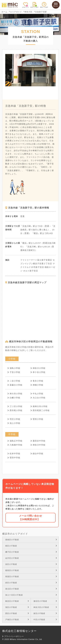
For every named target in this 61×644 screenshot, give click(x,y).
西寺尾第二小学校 (40, 410)
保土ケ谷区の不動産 (31, 595)
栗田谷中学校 (38, 441)
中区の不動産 (45, 620)
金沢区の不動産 (31, 558)
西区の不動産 (17, 613)
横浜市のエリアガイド (15, 534)
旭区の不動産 (17, 607)
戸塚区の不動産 (17, 620)
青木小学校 (37, 381)
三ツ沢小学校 (15, 406)
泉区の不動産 (45, 613)
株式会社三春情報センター (19, 631)
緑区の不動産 (31, 583)
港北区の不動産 (31, 589)
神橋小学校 (37, 385)
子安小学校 (14, 372)
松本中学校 (14, 454)
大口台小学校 (38, 398)
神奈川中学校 (38, 445)
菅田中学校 (14, 458)
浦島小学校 (14, 368)
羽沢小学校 (14, 419)
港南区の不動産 (31, 540)
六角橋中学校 (15, 445)
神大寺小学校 (15, 394)
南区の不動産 (31, 546)
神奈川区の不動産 (45, 607)
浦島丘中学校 (15, 441)
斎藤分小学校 (15, 385)
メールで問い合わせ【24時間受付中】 (31, 518)
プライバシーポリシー (13, 636)
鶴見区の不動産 (17, 601)
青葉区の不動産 (31, 577)
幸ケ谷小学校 (38, 372)
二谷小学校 (14, 381)
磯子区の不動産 (31, 552)
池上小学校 (14, 423)
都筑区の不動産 (31, 570)
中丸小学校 (37, 394)
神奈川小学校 (38, 368)
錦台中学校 (37, 454)
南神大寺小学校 (39, 406)
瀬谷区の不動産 (45, 601)
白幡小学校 (14, 398)
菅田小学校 (37, 419)
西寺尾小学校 (15, 410)
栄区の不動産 (31, 564)
